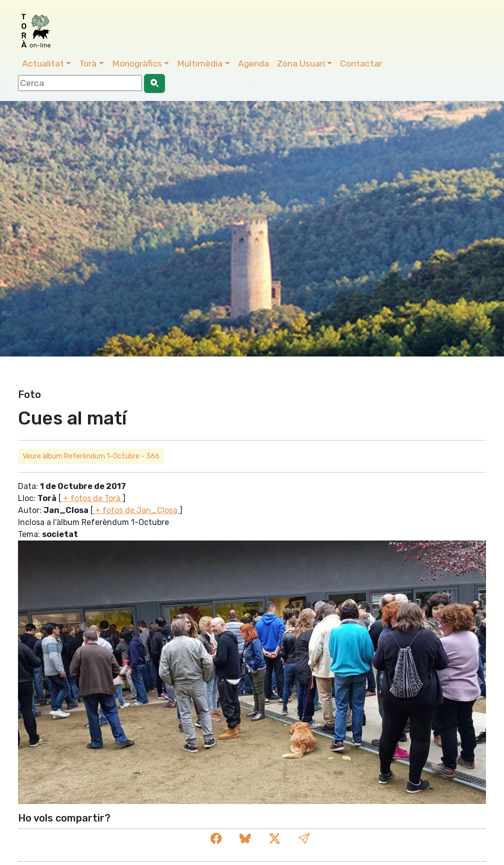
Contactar (361, 63)
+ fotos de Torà (92, 498)
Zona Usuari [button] (301, 63)
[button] (304, 839)
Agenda (253, 63)
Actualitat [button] (43, 63)
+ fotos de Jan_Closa (136, 510)
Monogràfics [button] (137, 63)
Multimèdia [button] (200, 63)
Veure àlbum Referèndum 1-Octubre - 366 (91, 456)
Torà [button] (88, 63)
